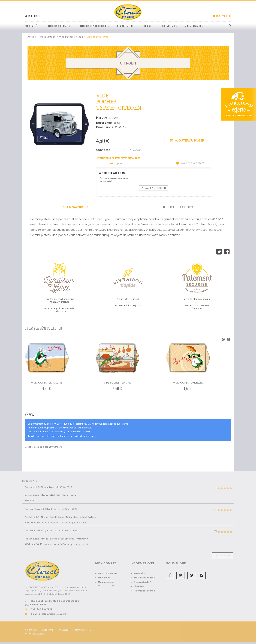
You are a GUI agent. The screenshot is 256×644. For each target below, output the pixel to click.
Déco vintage (168, 26)
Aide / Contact (193, 26)
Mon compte (34, 16)
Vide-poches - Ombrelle (188, 383)
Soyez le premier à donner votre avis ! (44, 447)
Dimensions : (105, 127)
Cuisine (147, 26)
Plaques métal (125, 26)
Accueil (32, 37)
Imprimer (120, 163)
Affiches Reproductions (94, 26)
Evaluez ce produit (154, 188)
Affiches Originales (59, 26)
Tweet (219, 252)
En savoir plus (76, 207)
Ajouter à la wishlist (192, 163)
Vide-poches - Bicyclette (47, 383)
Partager (227, 252)
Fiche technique (180, 207)
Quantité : (103, 150)
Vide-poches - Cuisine (117, 383)
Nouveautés (31, 26)
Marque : (102, 118)
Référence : (105, 123)
